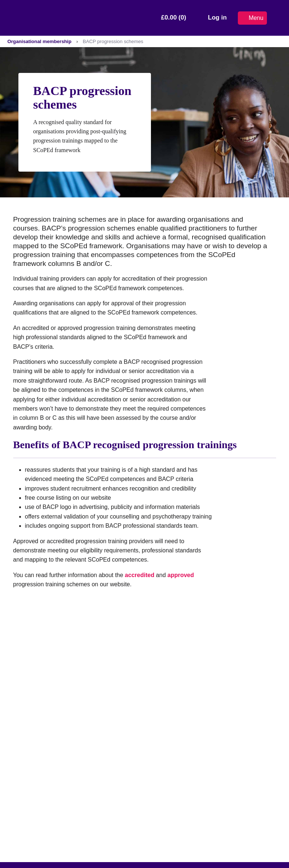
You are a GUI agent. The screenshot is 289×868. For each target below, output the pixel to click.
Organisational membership (39, 41)
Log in (217, 17)
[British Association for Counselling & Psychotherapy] (51, 18)
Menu (252, 18)
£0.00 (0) (174, 17)
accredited (140, 575)
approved (181, 575)
